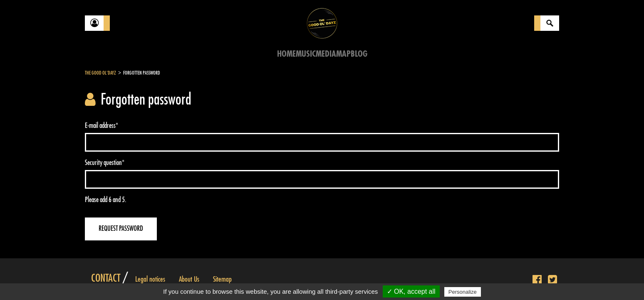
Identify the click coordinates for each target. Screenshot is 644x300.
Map (343, 54)
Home (286, 54)
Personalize (463, 292)
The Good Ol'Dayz (100, 73)
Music (306, 54)
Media (326, 54)
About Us (189, 279)
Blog (359, 54)
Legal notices (150, 279)
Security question (105, 163)
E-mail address (102, 126)
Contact (106, 278)
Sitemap (222, 279)
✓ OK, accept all (411, 291)
